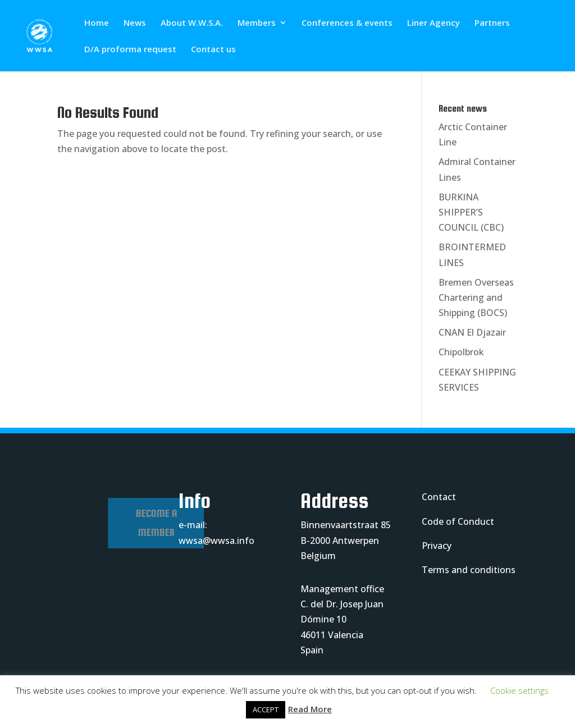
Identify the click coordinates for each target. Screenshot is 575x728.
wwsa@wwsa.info (216, 541)
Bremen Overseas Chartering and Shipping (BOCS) (476, 297)
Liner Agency (433, 23)
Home (97, 23)
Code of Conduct (458, 521)
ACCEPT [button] (266, 709)
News (135, 23)
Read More (310, 709)
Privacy (437, 546)
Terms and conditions (469, 570)
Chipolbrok (461, 352)
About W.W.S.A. (192, 23)
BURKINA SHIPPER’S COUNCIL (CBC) (471, 212)
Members (257, 23)
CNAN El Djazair (472, 332)
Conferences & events (347, 23)
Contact (439, 497)
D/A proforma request (130, 50)
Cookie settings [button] (519, 690)
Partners (492, 23)
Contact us (213, 50)
